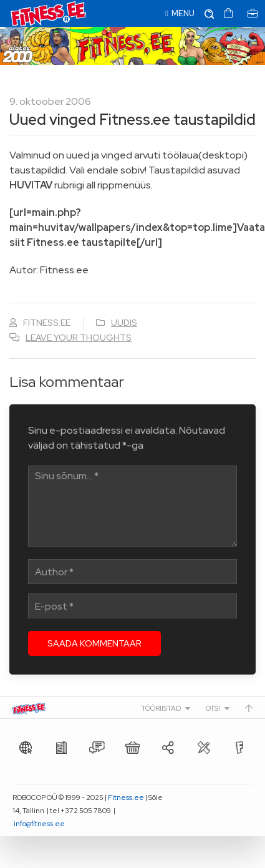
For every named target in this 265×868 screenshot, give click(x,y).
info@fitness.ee (39, 824)
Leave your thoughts (79, 338)
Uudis (124, 323)
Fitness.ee (126, 797)
